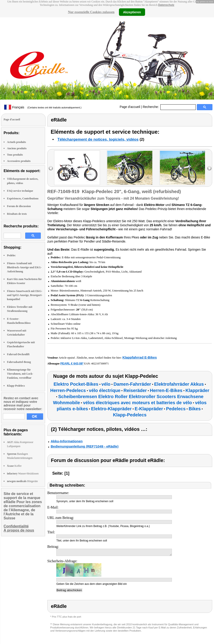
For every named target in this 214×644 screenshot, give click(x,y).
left (51, 168)
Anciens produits (17, 148)
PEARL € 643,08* (72, 363)
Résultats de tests (17, 214)
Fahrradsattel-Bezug (19, 362)
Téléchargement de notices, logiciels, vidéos (98, 139)
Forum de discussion (19, 206)
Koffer (14, 466)
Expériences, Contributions (23, 198)
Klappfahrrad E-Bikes (140, 357)
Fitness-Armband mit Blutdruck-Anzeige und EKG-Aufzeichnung (24, 267)
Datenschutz (166, 5)
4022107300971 (100, 364)
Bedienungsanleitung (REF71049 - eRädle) (85, 446)
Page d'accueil (130, 107)
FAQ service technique (20, 191)
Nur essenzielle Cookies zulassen (91, 12)
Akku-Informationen (67, 441)
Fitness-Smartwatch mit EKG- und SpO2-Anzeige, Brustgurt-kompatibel (25, 295)
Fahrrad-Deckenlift (18, 354)
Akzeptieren (132, 12)
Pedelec (11, 255)
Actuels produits (16, 142)
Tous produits (15, 155)
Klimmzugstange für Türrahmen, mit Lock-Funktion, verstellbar (20, 374)
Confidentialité (16, 526)
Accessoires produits (19, 161)
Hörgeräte (22, 481)
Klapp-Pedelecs (16, 386)
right (209, 168)
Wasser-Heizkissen (23, 474)
